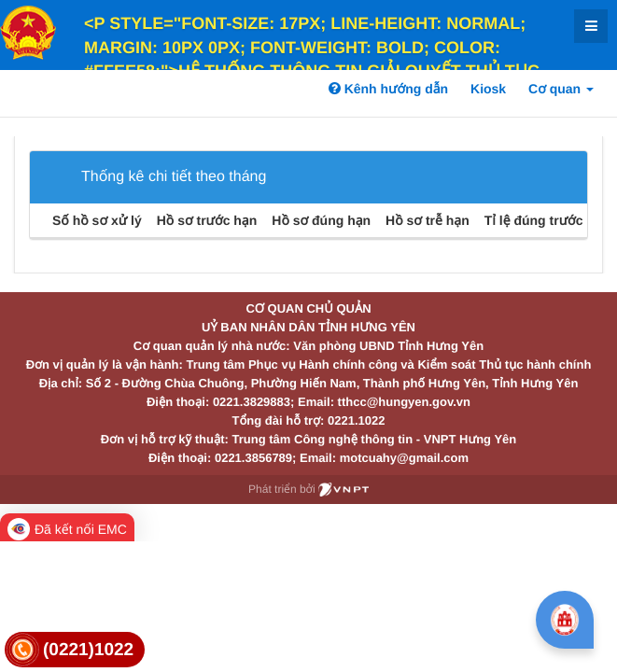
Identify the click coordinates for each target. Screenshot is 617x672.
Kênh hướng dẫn (388, 89)
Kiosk (488, 89)
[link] (75, 650)
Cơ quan (561, 89)
